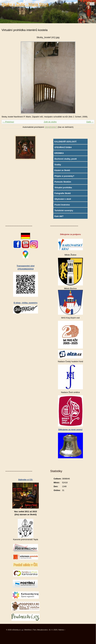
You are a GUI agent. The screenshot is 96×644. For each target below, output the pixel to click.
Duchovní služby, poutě (66, 159)
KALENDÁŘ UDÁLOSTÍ (65, 142)
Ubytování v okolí (63, 199)
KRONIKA (59, 153)
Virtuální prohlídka (63, 188)
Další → (90, 122)
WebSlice (28, 630)
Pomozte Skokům (63, 182)
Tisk (34, 630)
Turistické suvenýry (64, 210)
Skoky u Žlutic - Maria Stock (25, 4)
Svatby (58, 165)
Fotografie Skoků (63, 193)
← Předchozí (8, 122)
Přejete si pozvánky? (64, 176)
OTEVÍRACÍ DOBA (63, 147)
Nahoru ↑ (62, 630)
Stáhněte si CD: (26, 480)
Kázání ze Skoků (62, 170)
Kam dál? (59, 216)
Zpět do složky (50, 122)
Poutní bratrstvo (62, 205)
